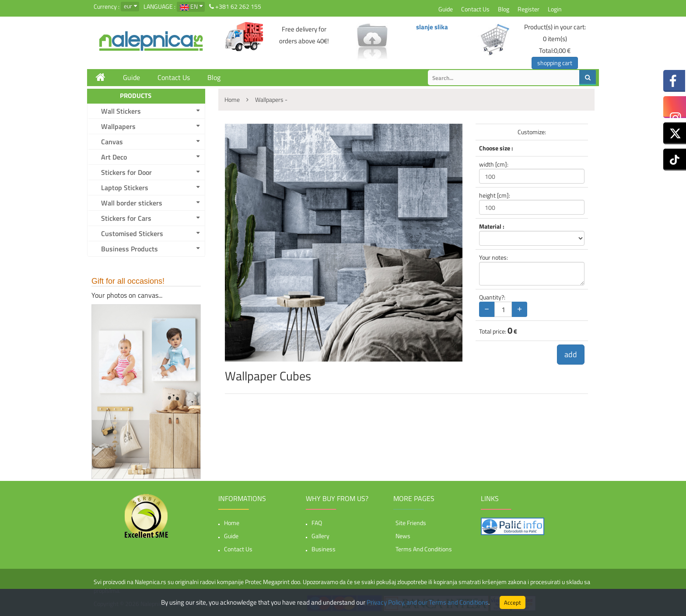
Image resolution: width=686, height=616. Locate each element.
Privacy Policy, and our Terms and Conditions (427, 602)
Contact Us (475, 9)
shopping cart (555, 63)
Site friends (411, 523)
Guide (446, 9)
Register (528, 9)
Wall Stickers (121, 111)
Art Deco (114, 157)
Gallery (320, 536)
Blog (504, 9)
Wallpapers (118, 126)
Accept (513, 602)
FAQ (317, 523)
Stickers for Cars (126, 218)
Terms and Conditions (424, 549)
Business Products (129, 249)
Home (232, 523)
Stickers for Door (126, 172)
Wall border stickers (132, 203)
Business (324, 549)
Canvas (112, 142)
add (571, 354)
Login (555, 9)
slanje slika (432, 27)
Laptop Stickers (125, 188)
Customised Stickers (132, 233)
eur (128, 6)
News (403, 536)
